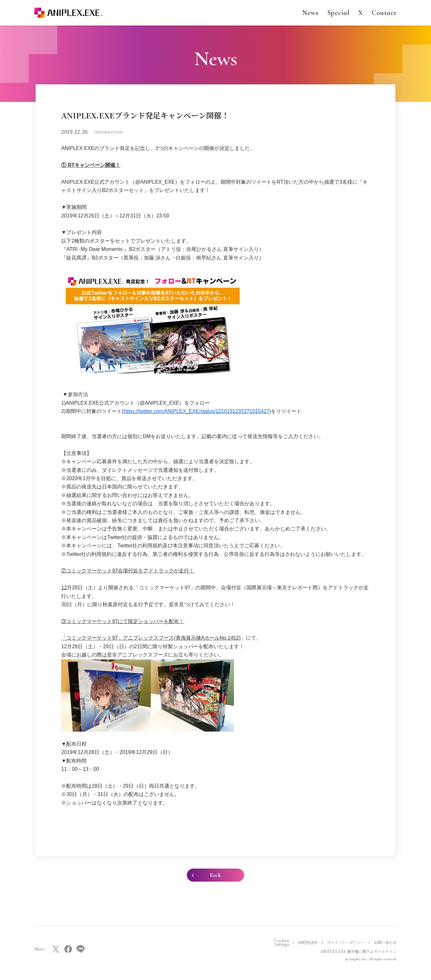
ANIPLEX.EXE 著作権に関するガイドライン (358, 951)
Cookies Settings (281, 942)
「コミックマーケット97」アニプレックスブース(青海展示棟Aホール (140, 638)
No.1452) (230, 638)
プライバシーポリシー (346, 942)
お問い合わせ (385, 942)
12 (64, 588)
